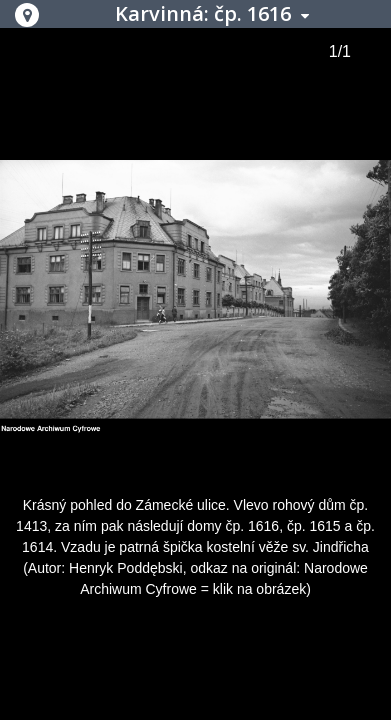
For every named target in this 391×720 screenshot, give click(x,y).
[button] (27, 15)
